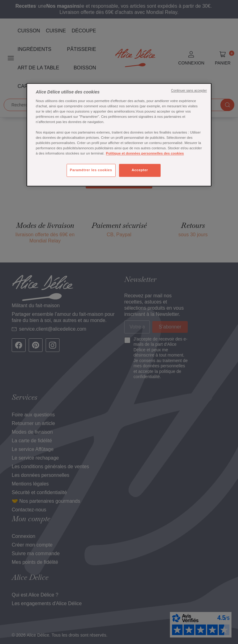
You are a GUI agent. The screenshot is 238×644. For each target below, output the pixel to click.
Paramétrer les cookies (91, 170)
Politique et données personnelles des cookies (145, 154)
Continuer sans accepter (189, 91)
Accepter (140, 170)
